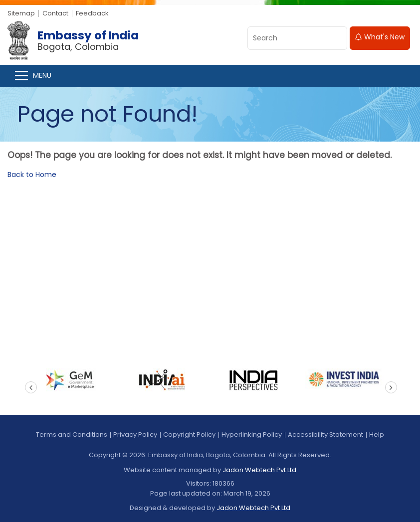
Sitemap (21, 13)
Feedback (92, 13)
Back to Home (32, 174)
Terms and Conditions (72, 435)
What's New (380, 37)
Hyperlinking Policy (252, 435)
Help (377, 435)
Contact (55, 13)
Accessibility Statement (325, 435)
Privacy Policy (135, 435)
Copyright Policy (189, 435)
